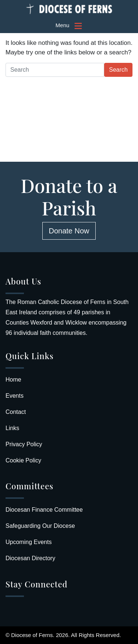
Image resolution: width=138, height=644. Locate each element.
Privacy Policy (24, 444)
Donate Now (69, 231)
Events (15, 396)
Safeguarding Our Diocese (40, 526)
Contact (16, 412)
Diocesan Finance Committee (44, 510)
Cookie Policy (23, 460)
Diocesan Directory (30, 558)
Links (12, 428)
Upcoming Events (29, 542)
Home (13, 380)
